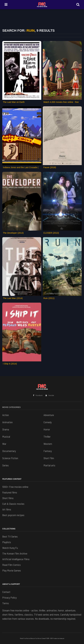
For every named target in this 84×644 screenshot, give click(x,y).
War (4, 444)
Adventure (49, 415)
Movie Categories (11, 407)
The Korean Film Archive (15, 553)
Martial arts (49, 465)
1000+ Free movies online (15, 487)
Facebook (38, 395)
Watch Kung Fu (10, 548)
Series (5, 465)
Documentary (9, 451)
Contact (6, 592)
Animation (7, 422)
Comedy (48, 422)
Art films (7, 509)
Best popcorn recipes (13, 515)
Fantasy (48, 451)
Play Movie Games (12, 570)
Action (6, 415)
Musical (6, 437)
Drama (6, 429)
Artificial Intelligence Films (16, 559)
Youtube (50, 395)
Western (48, 444)
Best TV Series (10, 536)
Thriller (47, 437)
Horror (47, 429)
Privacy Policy (9, 597)
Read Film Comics (11, 565)
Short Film (49, 458)
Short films (8, 498)
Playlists (7, 542)
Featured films (10, 492)
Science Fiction (10, 458)
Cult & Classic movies (13, 504)
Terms (6, 603)
